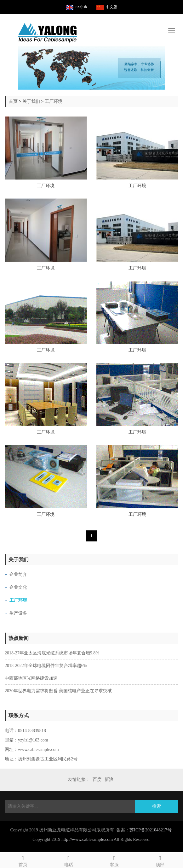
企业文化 (18, 587)
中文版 (112, 7)
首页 (13, 101)
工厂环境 (54, 101)
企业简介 (18, 574)
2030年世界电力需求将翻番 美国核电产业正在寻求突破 (58, 691)
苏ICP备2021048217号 (151, 830)
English (81, 7)
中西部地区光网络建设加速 (31, 678)
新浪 (109, 779)
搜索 (157, 806)
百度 (97, 779)
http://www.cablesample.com (87, 839)
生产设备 (18, 613)
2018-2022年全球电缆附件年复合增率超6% (46, 666)
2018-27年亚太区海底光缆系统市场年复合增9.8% (52, 653)
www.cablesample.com (38, 750)
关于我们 (31, 101)
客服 (114, 860)
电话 (69, 860)
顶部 (160, 860)
